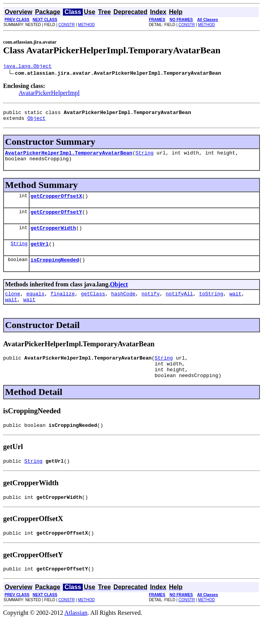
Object (36, 121)
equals (36, 306)
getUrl (40, 254)
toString (211, 306)
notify (151, 306)
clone (13, 306)
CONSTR (66, 25)
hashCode (123, 306)
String (144, 157)
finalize (63, 306)
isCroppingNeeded (55, 271)
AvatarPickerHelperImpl (49, 94)
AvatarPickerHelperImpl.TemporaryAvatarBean (69, 157)
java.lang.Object (27, 67)
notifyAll (179, 306)
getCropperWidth (53, 237)
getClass (93, 306)
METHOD (86, 25)
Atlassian (76, 637)
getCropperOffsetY (57, 220)
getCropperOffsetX (57, 203)
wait (235, 306)
